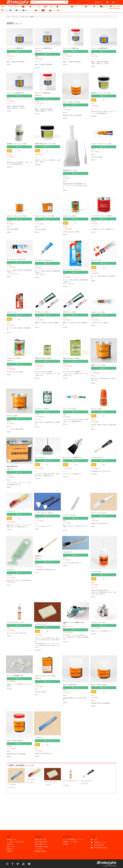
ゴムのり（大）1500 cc (14, 358)
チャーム (33, 7)
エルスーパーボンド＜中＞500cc (45, 216)
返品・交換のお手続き (41, 842)
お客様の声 (10, 844)
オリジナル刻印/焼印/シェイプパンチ (73, 839)
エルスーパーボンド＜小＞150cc (17, 216)
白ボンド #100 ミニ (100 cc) (72, 102)
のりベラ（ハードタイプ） (99, 513)
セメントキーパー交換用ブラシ (72, 457)
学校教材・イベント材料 (70, 842)
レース (25, 7)
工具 (40, 7)
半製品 (18, 10)
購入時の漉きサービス (41, 844)
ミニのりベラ (39, 738)
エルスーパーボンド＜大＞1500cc (45, 676)
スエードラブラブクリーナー (15, 622)
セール (45, 10)
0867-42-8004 (99, 845)
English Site (10, 849)
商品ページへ (19, 51)
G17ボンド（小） (12, 312)
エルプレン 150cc (12, 416)
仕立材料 (4, 10)
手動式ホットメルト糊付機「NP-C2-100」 (74, 623)
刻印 (46, 7)
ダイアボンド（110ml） (42, 312)
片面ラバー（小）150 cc (98, 365)
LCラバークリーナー (41, 624)
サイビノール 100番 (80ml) (15, 48)
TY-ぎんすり (10, 570)
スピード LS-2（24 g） (70, 409)
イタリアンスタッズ (77, 7)
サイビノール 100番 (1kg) (71, 48)
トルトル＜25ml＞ (97, 572)
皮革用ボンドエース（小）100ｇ (101, 93)
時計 (12, 10)
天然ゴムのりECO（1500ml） (72, 358)
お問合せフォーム (100, 842)
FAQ (96, 840)
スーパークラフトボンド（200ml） (102, 216)
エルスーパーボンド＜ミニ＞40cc (101, 144)
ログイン (98, 2)
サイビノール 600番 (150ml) (15, 93)
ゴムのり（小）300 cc (70, 216)
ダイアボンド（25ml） (70, 312)
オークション (62, 10)
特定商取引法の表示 (41, 851)
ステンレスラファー (97, 457)
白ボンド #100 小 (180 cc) (99, 685)
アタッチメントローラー (98, 622)
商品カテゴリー (15, 17)
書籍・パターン (28, 10)
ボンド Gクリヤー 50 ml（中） (44, 260)
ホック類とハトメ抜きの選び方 (15, 842)
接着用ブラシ (39, 556)
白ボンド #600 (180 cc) (70, 685)
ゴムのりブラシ (68, 552)
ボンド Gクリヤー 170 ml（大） (16, 259)
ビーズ (96, 7)
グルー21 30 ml (96, 409)
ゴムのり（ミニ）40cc (98, 312)
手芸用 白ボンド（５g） (70, 170)
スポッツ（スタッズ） (63, 7)
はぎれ (37, 10)
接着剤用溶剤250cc (13, 466)
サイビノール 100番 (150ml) (43, 48)
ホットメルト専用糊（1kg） (15, 676)
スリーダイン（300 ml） (42, 409)
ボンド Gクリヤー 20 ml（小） (72, 269)
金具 (52, 7)
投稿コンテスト (11, 847)
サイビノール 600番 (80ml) (99, 48)
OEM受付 (66, 844)
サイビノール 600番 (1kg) (43, 93)
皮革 (11, 7)
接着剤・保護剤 (115, 7)
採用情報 (9, 851)
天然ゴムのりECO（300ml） (44, 358)
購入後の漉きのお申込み (42, 847)
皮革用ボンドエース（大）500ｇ (17, 144)
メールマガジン (39, 849)
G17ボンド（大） (96, 260)
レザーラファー (11, 511)
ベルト (17, 7)
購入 (94, 100)
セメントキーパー (40, 457)
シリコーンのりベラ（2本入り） (45, 513)
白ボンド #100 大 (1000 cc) (15, 740)
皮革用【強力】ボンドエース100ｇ (45, 144)
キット (4, 7)
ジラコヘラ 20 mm (69, 515)
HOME (8, 17)
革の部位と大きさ (12, 839)
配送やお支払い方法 (41, 839)
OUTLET (52, 10)
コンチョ (88, 7)
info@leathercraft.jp (101, 848)
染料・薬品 (104, 7)
